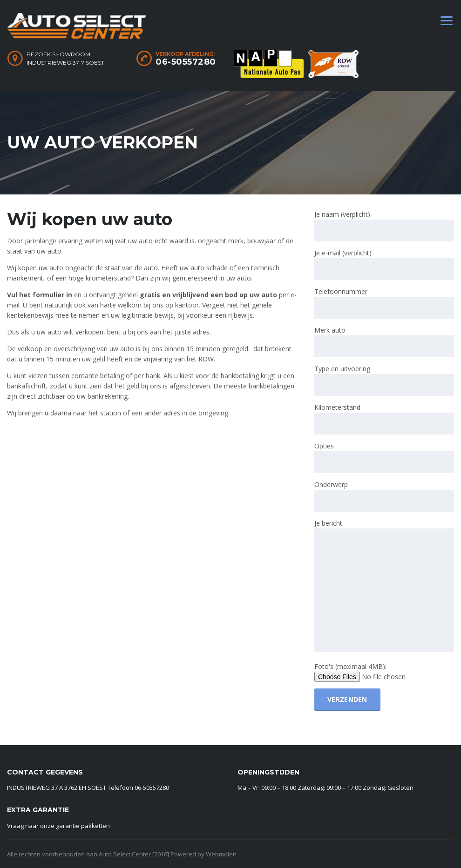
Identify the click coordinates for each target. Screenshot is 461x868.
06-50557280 (186, 62)
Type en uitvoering (384, 380)
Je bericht (384, 586)
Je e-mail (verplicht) (384, 264)
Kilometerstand (384, 419)
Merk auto (384, 341)
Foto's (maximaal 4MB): (378, 672)
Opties (384, 457)
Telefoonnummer (384, 303)
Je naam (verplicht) (384, 226)
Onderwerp (384, 496)
